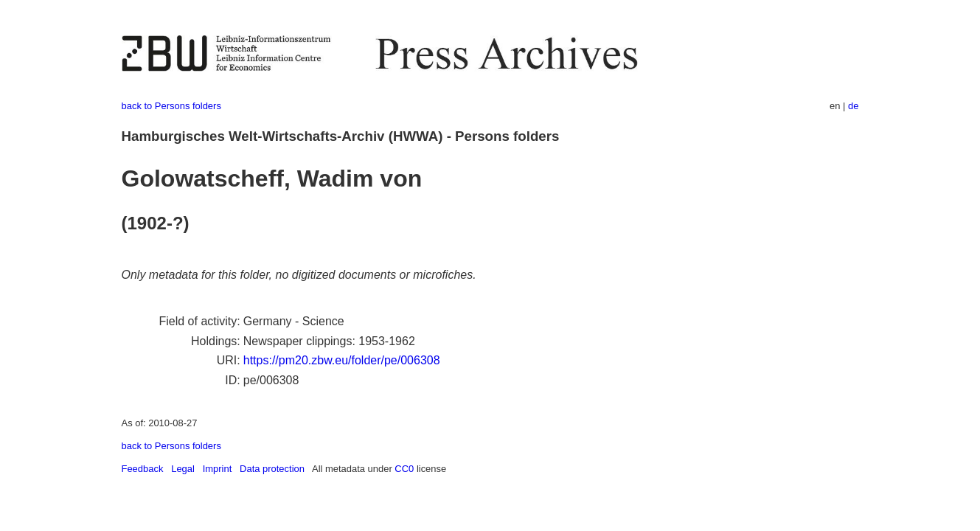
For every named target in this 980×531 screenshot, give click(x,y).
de (853, 106)
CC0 (404, 469)
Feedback (143, 469)
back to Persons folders (171, 106)
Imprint (218, 469)
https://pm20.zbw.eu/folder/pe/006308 (342, 360)
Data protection (272, 469)
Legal (183, 469)
